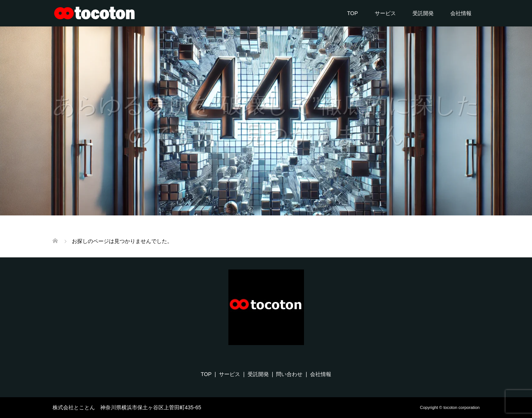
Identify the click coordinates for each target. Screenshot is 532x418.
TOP (353, 13)
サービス (385, 13)
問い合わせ (289, 374)
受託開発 (423, 13)
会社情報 (461, 13)
